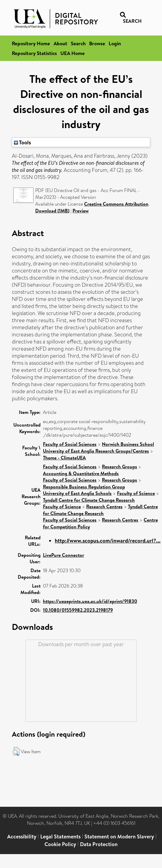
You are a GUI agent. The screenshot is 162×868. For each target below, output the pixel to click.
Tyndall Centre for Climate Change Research (89, 500)
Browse (97, 43)
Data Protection (99, 844)
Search (78, 43)
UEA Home (73, 53)
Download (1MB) (52, 211)
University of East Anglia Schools (77, 493)
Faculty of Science (136, 493)
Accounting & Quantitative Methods (81, 473)
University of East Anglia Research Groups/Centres (96, 451)
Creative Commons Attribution (116, 204)
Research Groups (120, 467)
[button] (16, 751)
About (60, 43)
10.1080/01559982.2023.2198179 (78, 610)
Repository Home (31, 43)
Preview (81, 211)
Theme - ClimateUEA (64, 458)
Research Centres (104, 506)
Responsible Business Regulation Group (84, 487)
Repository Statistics (34, 53)
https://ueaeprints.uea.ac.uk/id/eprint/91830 (90, 601)
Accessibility (22, 836)
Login (115, 43)
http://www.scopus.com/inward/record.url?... (108, 541)
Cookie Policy (60, 844)
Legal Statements (60, 836)
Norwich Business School (128, 444)
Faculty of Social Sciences (70, 444)
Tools (23, 142)
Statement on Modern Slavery (119, 836)
